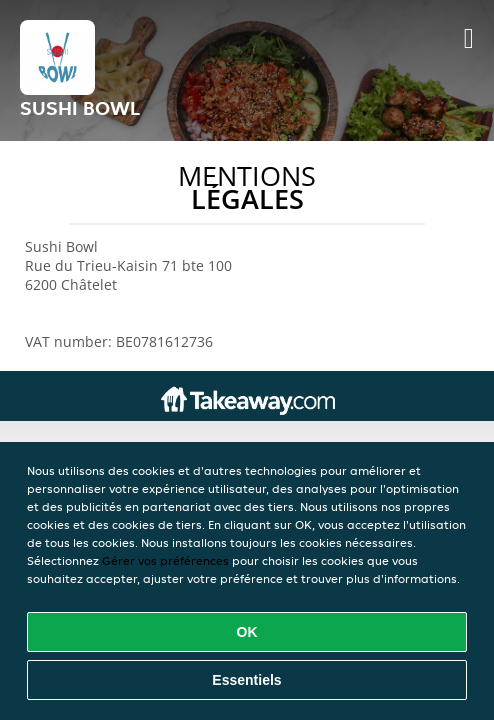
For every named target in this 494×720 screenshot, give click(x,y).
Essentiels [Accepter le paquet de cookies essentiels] (246, 680)
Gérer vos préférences (165, 560)
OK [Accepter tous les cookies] (247, 632)
